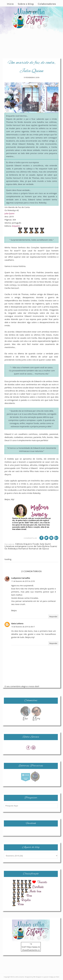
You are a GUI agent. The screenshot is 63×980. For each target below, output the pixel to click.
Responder (53, 617)
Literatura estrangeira (15, 546)
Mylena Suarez (50, 546)
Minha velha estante (17, 977)
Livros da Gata (34, 546)
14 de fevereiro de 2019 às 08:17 (23, 627)
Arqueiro (16, 226)
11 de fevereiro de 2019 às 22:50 (23, 581)
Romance (23, 549)
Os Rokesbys (11, 549)
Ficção (36, 544)
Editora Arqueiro (24, 544)
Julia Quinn (9, 213)
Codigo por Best (54, 977)
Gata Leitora (17, 623)
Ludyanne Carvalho (21, 578)
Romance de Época (39, 549)
